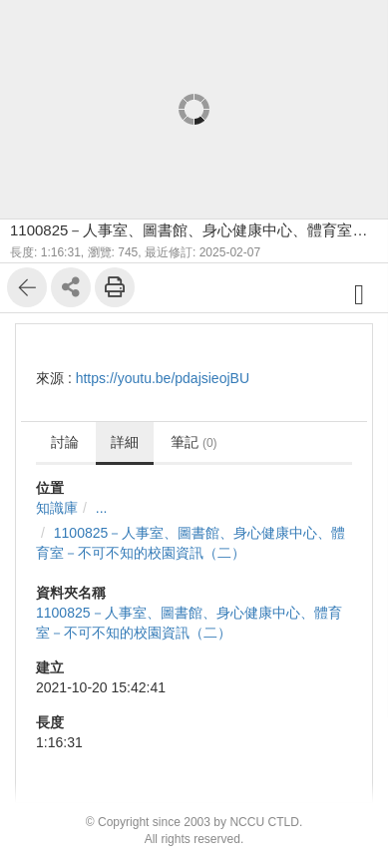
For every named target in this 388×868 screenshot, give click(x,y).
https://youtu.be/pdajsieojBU (163, 378)
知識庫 (57, 508)
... (102, 508)
